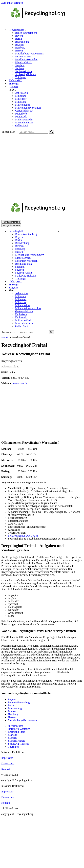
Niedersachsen (23, 57)
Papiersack (21, 117)
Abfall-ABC (15, 80)
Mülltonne (21, 96)
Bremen (19, 45)
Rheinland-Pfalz (24, 62)
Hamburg (20, 48)
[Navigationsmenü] (11, 222)
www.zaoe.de (20, 383)
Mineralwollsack (24, 123)
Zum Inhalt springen (12, 3)
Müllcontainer (23, 105)
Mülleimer (21, 99)
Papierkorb (21, 114)
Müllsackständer (24, 120)
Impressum (7, 758)
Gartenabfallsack (24, 111)
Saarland (20, 65)
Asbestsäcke (22, 93)
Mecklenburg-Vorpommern (30, 54)
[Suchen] (34, 132)
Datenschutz (8, 763)
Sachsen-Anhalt (24, 71)
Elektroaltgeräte (24, 536)
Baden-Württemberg (26, 33)
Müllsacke (21, 102)
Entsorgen (14, 84)
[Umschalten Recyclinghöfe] (59, 231)
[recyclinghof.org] (43, 24)
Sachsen (20, 68)
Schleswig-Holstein (26, 74)
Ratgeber (13, 87)
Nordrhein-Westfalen (26, 59)
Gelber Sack (22, 125)
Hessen (19, 51)
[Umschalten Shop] (59, 291)
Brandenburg (22, 42)
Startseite (5, 337)
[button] (25, 30)
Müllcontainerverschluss (28, 108)
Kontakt (6, 769)
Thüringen (21, 77)
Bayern (19, 36)
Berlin (19, 39)
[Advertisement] (31, 166)
